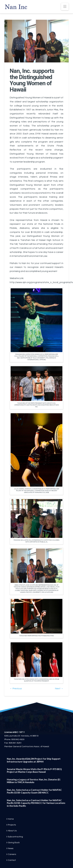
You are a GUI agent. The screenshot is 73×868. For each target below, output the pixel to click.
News (10, 848)
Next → (59, 689)
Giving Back (13, 843)
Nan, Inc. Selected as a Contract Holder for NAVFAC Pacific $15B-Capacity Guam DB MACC (34, 791)
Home (10, 819)
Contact (11, 860)
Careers (11, 854)
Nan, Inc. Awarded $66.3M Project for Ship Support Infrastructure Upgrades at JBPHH (34, 760)
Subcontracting (15, 837)
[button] (65, 7)
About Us (11, 831)
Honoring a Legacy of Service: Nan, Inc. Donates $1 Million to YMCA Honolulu (34, 781)
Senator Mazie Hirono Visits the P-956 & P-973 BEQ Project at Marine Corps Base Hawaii (34, 771)
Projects (11, 825)
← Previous (16, 689)
